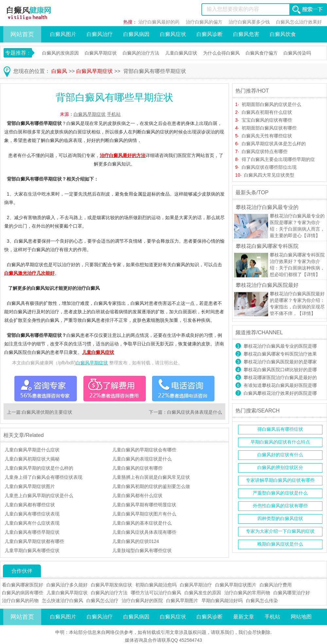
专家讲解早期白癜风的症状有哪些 (280, 480)
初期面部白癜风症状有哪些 (269, 128)
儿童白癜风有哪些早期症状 (32, 532)
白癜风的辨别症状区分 (280, 467)
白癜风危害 (246, 34)
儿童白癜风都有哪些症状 (30, 505)
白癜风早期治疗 (196, 585)
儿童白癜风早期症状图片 (30, 486)
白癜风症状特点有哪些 (265, 151)
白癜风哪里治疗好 (292, 593)
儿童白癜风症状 (181, 53)
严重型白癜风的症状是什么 (280, 493)
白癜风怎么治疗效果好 (299, 22)
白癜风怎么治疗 (102, 600)
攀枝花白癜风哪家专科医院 (267, 246)
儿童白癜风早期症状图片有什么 (144, 514)
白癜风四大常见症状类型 (269, 175)
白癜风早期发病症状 (112, 585)
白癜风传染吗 (297, 53)
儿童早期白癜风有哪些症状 (32, 550)
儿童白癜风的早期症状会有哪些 (144, 450)
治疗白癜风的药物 (20, 600)
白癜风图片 (63, 34)
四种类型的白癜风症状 (280, 518)
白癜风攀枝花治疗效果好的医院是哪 (280, 393)
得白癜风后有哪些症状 (280, 429)
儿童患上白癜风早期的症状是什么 (39, 496)
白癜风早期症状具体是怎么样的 (274, 144)
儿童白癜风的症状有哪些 (137, 468)
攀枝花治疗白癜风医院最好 (267, 285)
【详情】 (311, 235)
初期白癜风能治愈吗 (156, 585)
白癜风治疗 (100, 34)
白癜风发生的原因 (203, 593)
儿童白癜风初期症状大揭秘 (32, 459)
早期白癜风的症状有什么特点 (280, 442)
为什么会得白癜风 (221, 53)
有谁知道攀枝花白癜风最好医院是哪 (280, 385)
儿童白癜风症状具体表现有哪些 (144, 532)
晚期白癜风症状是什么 (280, 544)
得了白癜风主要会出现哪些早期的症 (278, 159)
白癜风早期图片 (182, 600)
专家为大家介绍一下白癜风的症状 (280, 531)
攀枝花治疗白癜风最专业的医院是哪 (280, 346)
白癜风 (59, 71)
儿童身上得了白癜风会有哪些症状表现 (43, 477)
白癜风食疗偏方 (262, 53)
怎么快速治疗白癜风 (62, 600)
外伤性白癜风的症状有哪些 (280, 506)
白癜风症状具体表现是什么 (195, 412)
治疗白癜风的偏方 (204, 22)
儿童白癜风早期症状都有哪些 (34, 541)
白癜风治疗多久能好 (67, 585)
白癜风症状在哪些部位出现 (269, 167)
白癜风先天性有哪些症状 (267, 136)
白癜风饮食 (283, 34)
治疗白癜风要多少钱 (249, 22)
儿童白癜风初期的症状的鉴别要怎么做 (151, 486)
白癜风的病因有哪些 (23, 593)
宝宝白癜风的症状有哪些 (267, 120)
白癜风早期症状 (101, 53)
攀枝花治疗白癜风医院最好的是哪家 (280, 362)
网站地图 (301, 617)
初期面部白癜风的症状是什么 (271, 104)
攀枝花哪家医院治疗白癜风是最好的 (280, 377)
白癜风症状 (173, 34)
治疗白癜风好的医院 (142, 600)
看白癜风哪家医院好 (23, 585)
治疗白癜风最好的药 (159, 22)
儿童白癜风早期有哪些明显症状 (144, 505)
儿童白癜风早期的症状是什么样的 (39, 468)
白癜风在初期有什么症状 (267, 112)
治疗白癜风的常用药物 (247, 593)
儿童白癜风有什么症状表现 (32, 523)
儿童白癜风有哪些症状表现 (32, 514)
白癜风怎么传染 (262, 600)
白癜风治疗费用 (276, 585)
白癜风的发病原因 (60, 53)
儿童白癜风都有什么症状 (137, 496)
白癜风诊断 (210, 34)
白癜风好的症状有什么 (280, 455)
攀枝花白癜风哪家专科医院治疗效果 (280, 354)
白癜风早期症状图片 (236, 585)
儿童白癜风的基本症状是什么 (142, 523)
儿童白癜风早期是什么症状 (32, 450)
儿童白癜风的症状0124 (136, 541)
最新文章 (244, 617)
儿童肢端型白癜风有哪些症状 (142, 550)
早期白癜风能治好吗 (222, 600)
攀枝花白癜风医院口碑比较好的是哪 (280, 370)
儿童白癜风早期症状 (67, 593)
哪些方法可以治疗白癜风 (156, 593)
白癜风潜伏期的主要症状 (47, 412)
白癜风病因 (136, 34)
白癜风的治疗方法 (141, 53)
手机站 (114, 114)
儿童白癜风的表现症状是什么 (142, 459)
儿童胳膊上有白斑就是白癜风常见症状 (151, 477)
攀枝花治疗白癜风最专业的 (267, 207)
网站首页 (22, 34)
